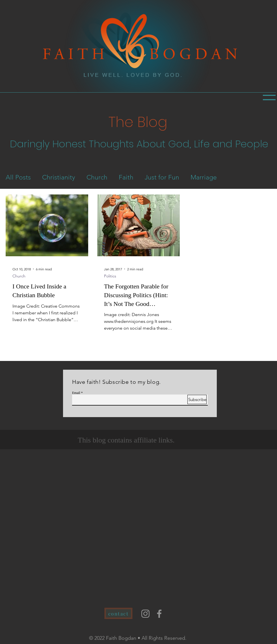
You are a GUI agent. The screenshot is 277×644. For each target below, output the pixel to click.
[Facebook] (159, 614)
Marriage (204, 177)
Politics (110, 276)
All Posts (18, 177)
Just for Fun (162, 177)
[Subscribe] (197, 399)
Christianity (59, 177)
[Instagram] (145, 614)
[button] (269, 98)
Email (76, 393)
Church (97, 177)
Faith (126, 177)
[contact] (118, 613)
